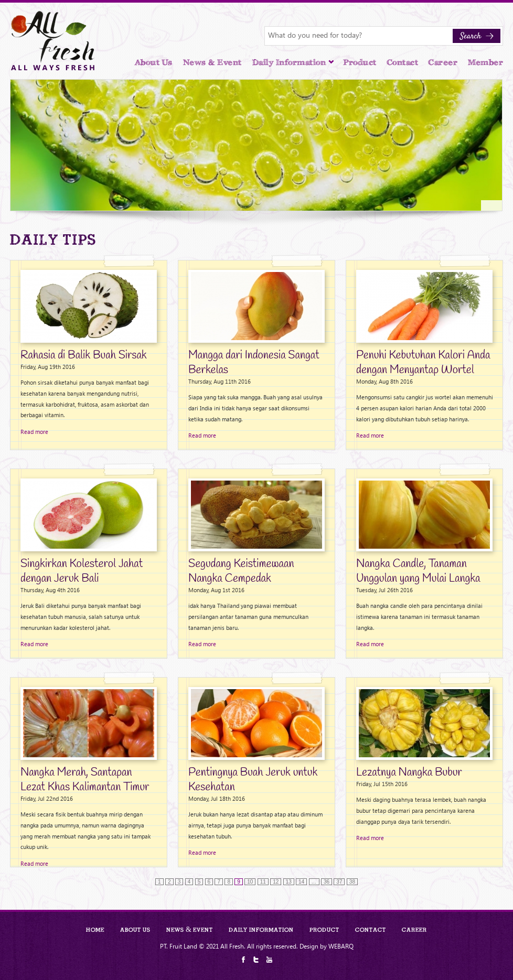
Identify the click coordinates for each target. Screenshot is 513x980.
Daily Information (293, 62)
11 (263, 882)
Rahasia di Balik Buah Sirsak (84, 355)
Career (443, 62)
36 (327, 882)
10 (250, 882)
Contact (403, 62)
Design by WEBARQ (327, 946)
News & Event (212, 62)
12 (276, 882)
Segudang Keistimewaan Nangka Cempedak (241, 571)
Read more (34, 432)
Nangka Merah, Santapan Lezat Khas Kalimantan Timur (85, 780)
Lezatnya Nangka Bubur (409, 772)
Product (360, 62)
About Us (154, 62)
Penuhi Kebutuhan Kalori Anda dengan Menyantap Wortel (423, 363)
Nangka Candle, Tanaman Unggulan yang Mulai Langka (418, 571)
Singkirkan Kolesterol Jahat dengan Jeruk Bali (82, 571)
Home (95, 929)
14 (301, 882)
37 (339, 882)
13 (289, 882)
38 (352, 882)
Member (485, 62)
